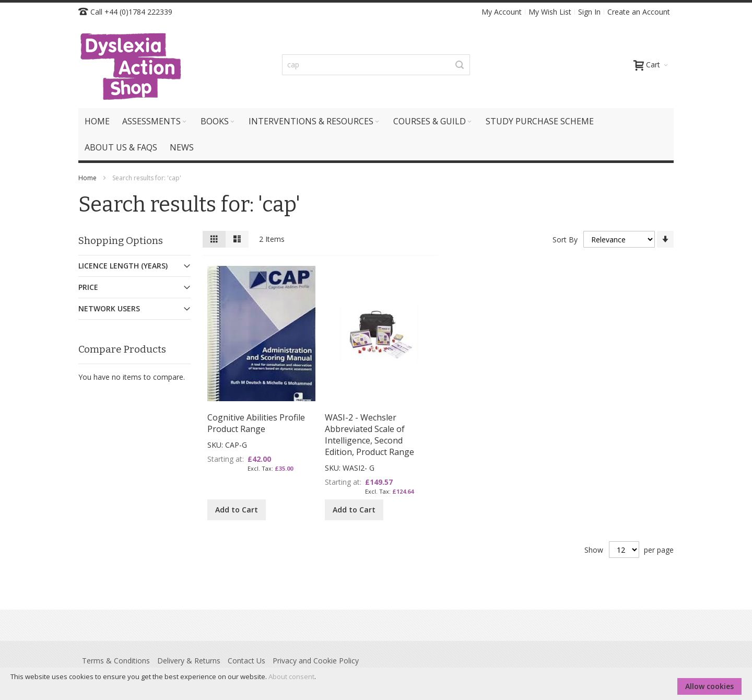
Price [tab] (88, 287)
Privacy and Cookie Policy (316, 661)
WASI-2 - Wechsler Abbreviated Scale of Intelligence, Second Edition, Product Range (369, 435)
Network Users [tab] (109, 308)
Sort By (565, 240)
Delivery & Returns (189, 661)
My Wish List (550, 12)
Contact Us (246, 661)
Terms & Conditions (116, 661)
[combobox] (376, 65)
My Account (502, 12)
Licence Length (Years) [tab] (123, 266)
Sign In (589, 12)
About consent (291, 676)
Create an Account (639, 12)
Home (88, 178)
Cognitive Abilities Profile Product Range (256, 423)
